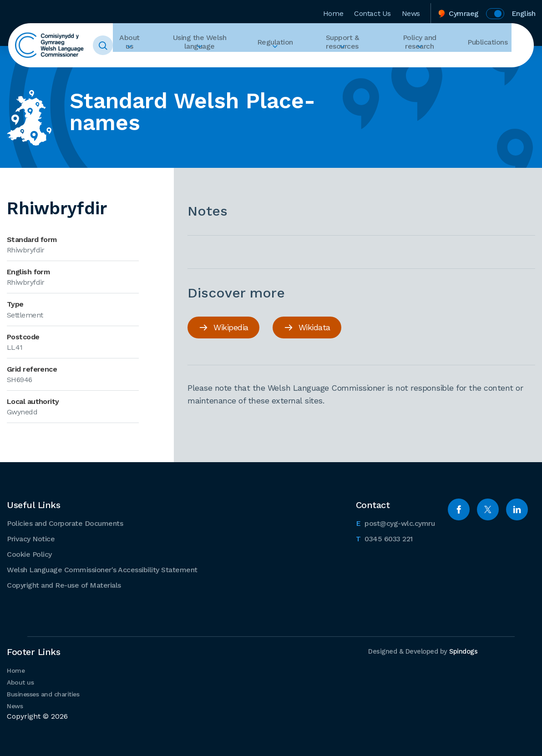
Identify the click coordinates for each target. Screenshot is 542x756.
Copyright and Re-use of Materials (64, 584)
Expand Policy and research (429, 62)
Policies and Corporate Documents (65, 522)
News (411, 11)
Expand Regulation (293, 62)
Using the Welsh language (223, 45)
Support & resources (354, 45)
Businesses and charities (43, 693)
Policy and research (429, 45)
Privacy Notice (31, 538)
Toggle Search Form (117, 45)
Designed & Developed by (420, 650)
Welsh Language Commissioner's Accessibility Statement (102, 569)
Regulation (293, 45)
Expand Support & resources (354, 62)
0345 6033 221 (384, 537)
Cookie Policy (29, 553)
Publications (491, 45)
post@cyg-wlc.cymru (395, 522)
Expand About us (157, 62)
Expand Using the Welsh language (223, 62)
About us (157, 45)
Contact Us (372, 11)
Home (333, 11)
